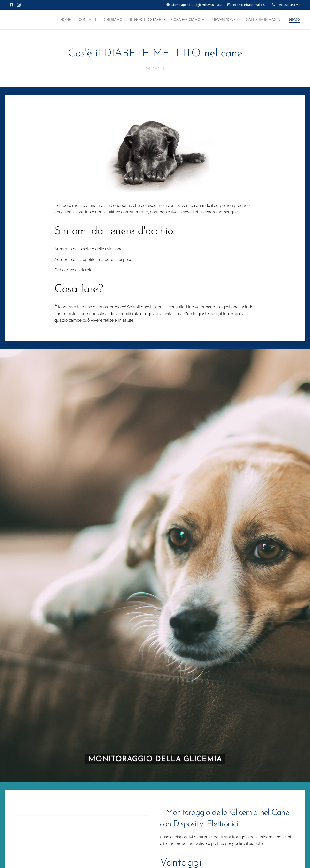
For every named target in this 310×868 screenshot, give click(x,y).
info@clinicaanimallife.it (250, 5)
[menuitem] (56, 20)
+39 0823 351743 (289, 5)
